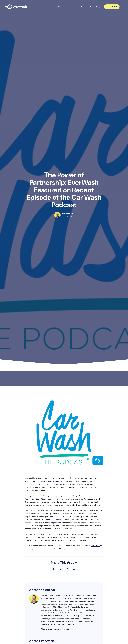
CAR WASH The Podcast (51, 520)
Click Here (95, 546)
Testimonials (86, 7)
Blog (98, 7)
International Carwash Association (43, 481)
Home (61, 7)
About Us (72, 7)
